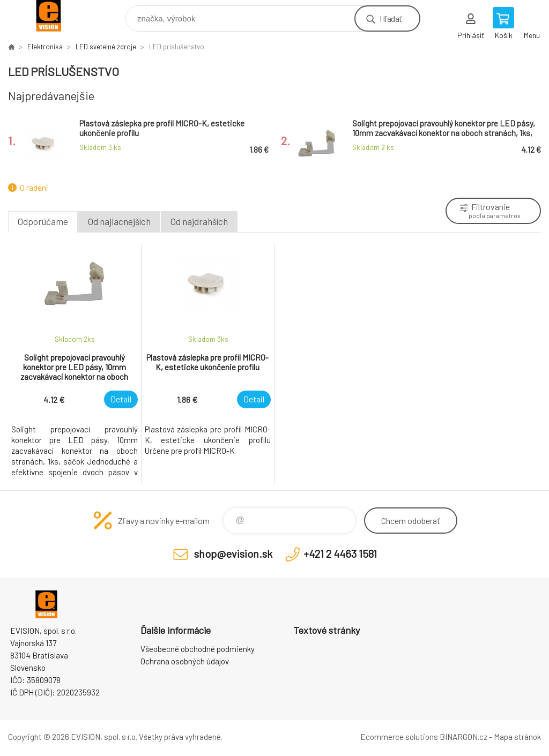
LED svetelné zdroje (106, 47)
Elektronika (45, 47)
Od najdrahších (199, 221)
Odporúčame (43, 221)
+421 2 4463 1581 (340, 553)
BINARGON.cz (463, 737)
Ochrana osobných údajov (185, 661)
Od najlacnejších (119, 221)
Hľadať (391, 18)
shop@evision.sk (233, 553)
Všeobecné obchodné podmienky (198, 649)
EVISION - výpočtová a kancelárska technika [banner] (55, 16)
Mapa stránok (517, 737)
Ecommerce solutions (399, 737)
